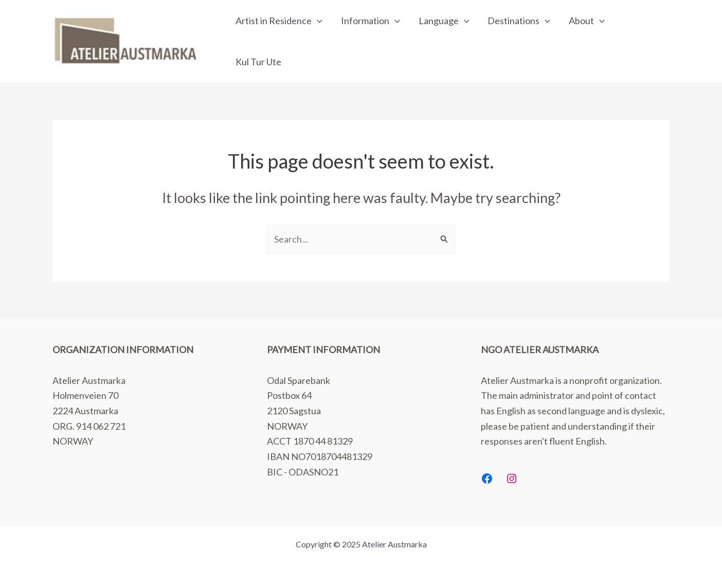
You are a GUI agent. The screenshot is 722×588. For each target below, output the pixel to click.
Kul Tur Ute (258, 62)
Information (371, 21)
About (587, 21)
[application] (317, 21)
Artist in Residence (279, 21)
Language (444, 21)
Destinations (519, 21)
